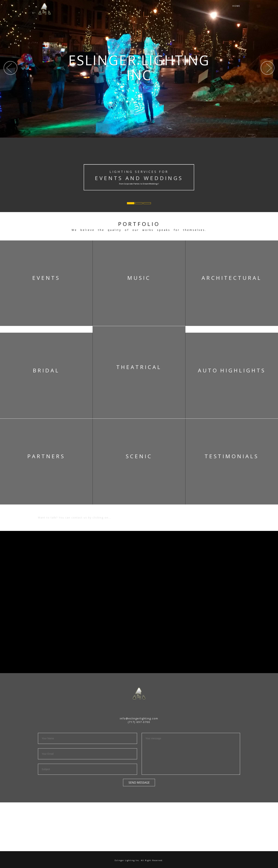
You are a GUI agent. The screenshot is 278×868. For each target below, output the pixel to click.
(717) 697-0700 (139, 722)
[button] (10, 76)
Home (236, 9)
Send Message (139, 783)
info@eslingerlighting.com (139, 718)
